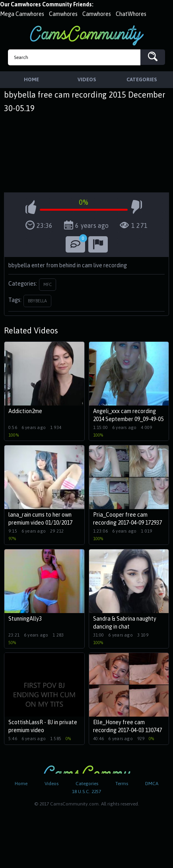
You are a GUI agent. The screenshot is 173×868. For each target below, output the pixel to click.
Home (21, 784)
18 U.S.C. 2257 (86, 792)
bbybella (37, 301)
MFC (48, 284)
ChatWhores (131, 14)
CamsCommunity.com (87, 35)
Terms (122, 784)
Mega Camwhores (22, 14)
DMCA (152, 784)
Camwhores (63, 14)
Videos (52, 784)
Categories (87, 784)
